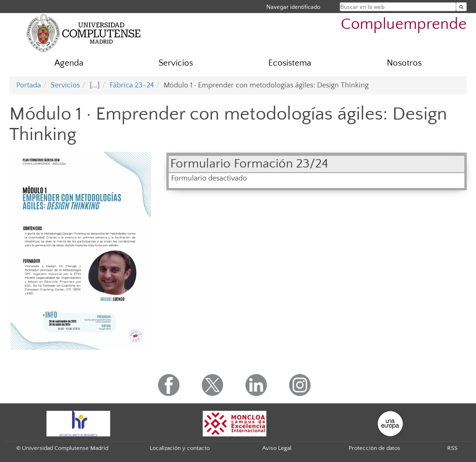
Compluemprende (404, 24)
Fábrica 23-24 (132, 85)
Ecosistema (290, 63)
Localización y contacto (180, 448)
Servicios (176, 63)
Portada (29, 85)
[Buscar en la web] (461, 7)
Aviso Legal (277, 448)
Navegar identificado (293, 7)
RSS (452, 448)
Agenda (69, 63)
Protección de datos (374, 448)
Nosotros (404, 63)
